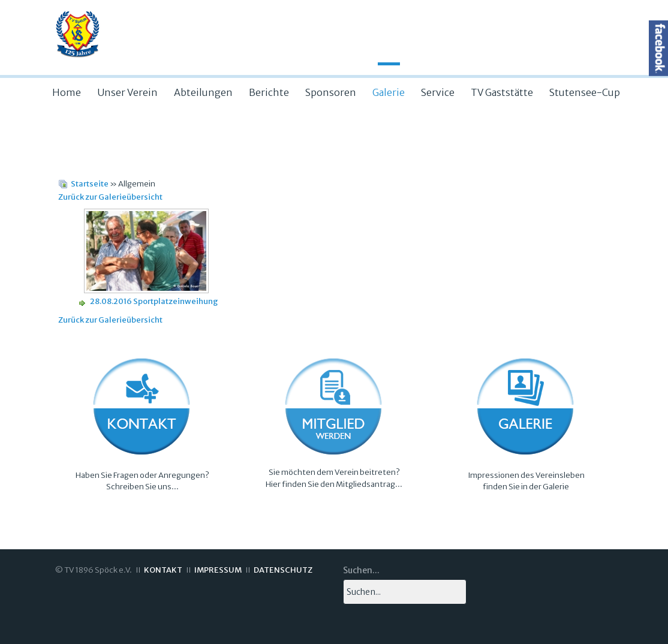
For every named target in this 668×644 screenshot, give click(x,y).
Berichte (269, 92)
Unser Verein (127, 92)
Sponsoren (331, 92)
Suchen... (361, 570)
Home (67, 92)
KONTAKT (163, 570)
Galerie (389, 92)
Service (438, 92)
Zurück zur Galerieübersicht (110, 197)
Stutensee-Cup (585, 92)
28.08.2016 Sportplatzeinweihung (154, 301)
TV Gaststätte (502, 92)
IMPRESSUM (218, 570)
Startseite (90, 184)
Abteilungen (203, 92)
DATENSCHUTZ (283, 570)
